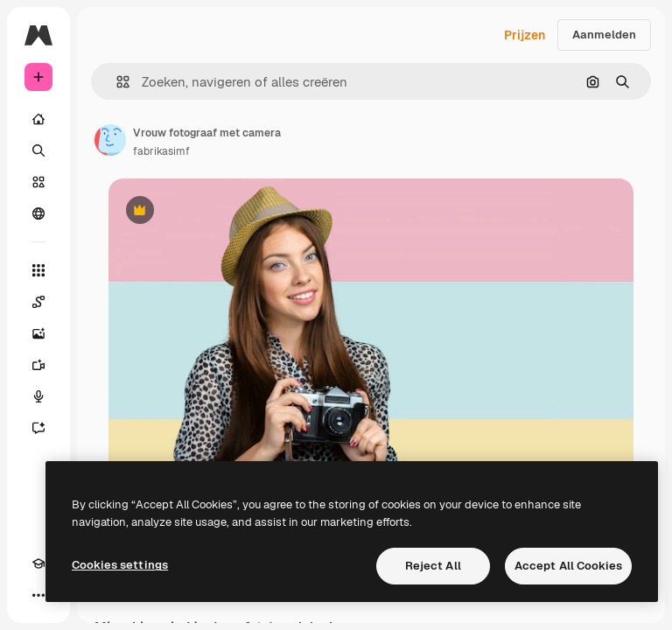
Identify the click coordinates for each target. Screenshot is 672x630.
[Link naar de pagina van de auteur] (110, 140)
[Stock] (38, 182)
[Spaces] (38, 302)
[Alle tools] (38, 270)
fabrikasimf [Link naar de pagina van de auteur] (161, 151)
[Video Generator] (38, 365)
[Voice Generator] (38, 396)
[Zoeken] (38, 150)
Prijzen (525, 35)
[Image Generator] (38, 333)
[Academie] (38, 563)
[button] (116, 82)
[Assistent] (38, 428)
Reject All (433, 566)
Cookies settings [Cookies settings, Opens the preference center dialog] (120, 565)
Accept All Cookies (568, 566)
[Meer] (38, 595)
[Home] (38, 119)
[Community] (38, 213)
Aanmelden (604, 35)
